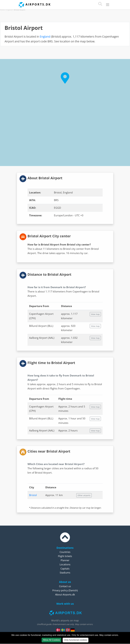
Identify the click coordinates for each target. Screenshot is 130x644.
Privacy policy (60, 590)
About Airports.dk (65, 595)
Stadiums (65, 573)
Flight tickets (65, 556)
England (9, 10)
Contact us (65, 586)
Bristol (33, 495)
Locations (65, 564)
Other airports (84, 495)
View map (95, 314)
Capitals (65, 569)
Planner (65, 560)
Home (2, 10)
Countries (65, 552)
